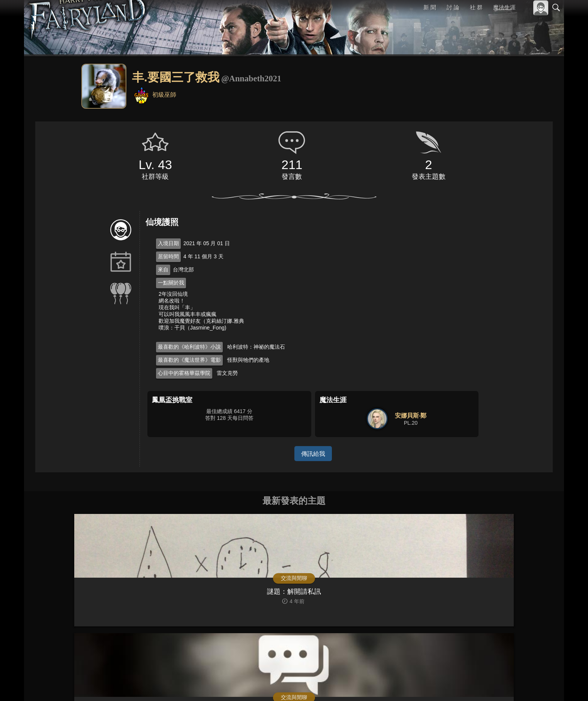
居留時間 (168, 256)
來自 (163, 270)
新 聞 (430, 7)
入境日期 (168, 243)
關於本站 (466, 685)
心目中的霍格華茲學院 (184, 373)
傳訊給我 (313, 453)
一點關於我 (171, 283)
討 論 (453, 7)
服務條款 (490, 685)
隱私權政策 (517, 685)
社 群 (476, 7)
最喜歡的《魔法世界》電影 (189, 360)
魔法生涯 (504, 7)
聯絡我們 (544, 685)
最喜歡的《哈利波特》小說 (189, 347)
